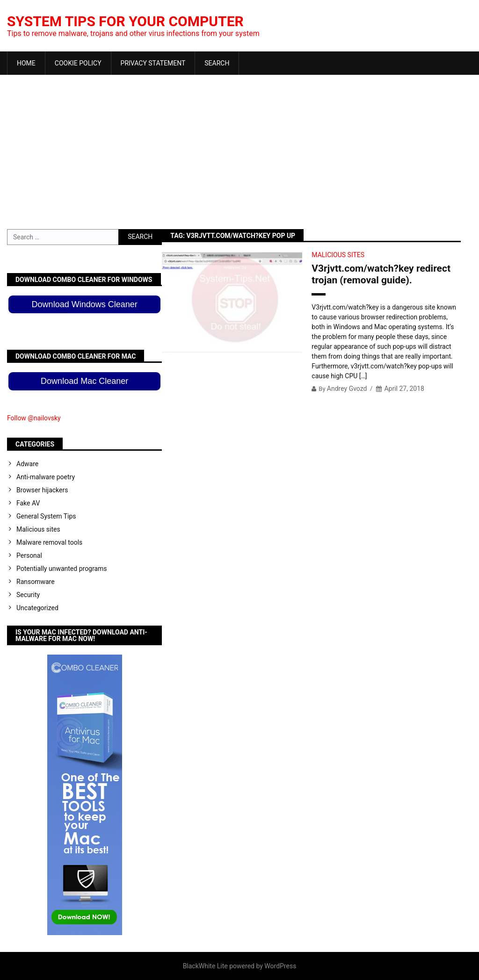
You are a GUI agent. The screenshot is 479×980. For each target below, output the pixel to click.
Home (26, 63)
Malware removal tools (49, 542)
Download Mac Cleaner (84, 381)
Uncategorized (37, 608)
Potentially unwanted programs (62, 569)
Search (217, 63)
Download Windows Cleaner (85, 304)
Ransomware (36, 582)
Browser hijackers (42, 490)
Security (28, 595)
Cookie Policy (78, 63)
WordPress (280, 966)
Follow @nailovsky (34, 418)
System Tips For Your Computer (125, 21)
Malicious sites (338, 255)
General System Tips (46, 516)
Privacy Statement (153, 63)
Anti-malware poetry (46, 477)
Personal (29, 555)
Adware (27, 464)
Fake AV (28, 503)
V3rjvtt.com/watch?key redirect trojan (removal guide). (381, 274)
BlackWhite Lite (205, 966)
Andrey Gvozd (347, 389)
